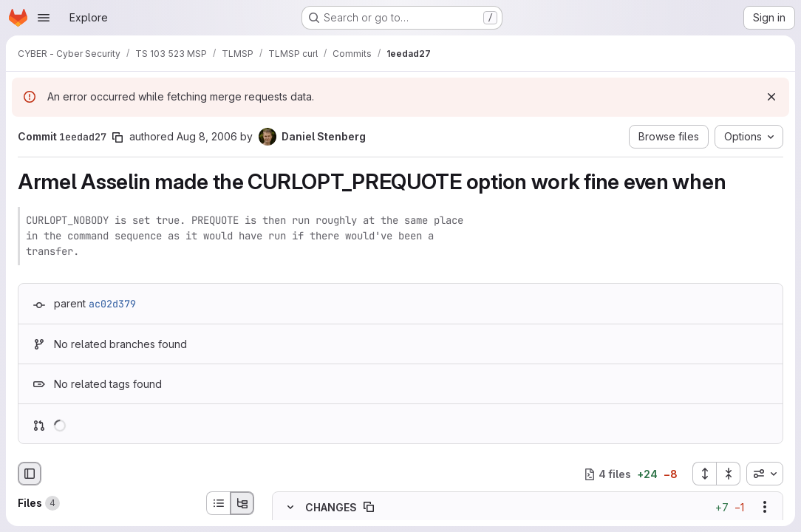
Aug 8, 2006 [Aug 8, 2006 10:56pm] (207, 136)
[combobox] (765, 474)
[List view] (218, 503)
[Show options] (765, 508)
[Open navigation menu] (44, 18)
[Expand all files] (704, 474)
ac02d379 (112, 304)
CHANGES (331, 507)
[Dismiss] (771, 97)
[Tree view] (242, 503)
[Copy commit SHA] (117, 137)
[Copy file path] (369, 508)
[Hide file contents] (290, 508)
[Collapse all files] (729, 474)
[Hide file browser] (30, 474)
